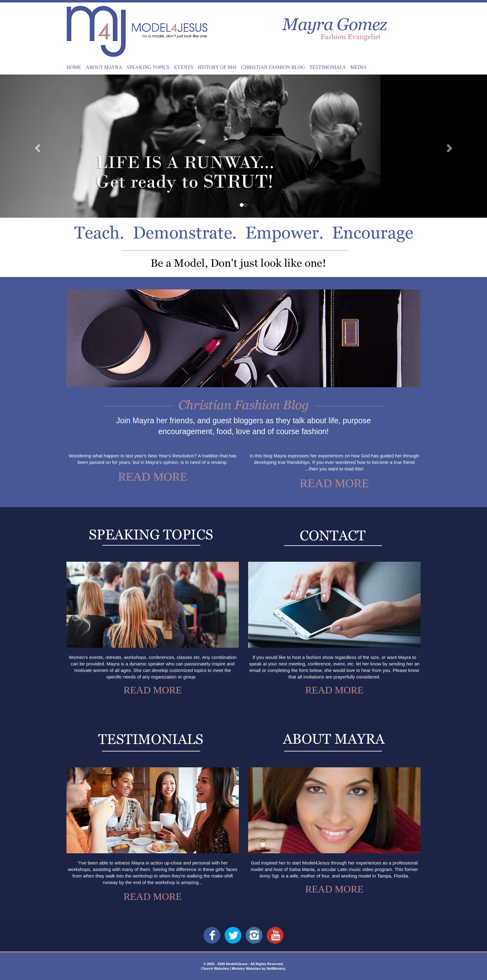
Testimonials (328, 67)
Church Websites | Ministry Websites (231, 969)
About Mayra (104, 67)
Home (74, 67)
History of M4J (217, 67)
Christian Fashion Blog (273, 67)
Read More (153, 477)
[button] (36, 146)
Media (358, 67)
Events (184, 67)
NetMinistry (276, 969)
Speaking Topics (148, 67)
